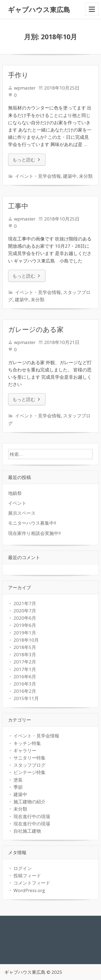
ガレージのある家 (36, 329)
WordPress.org (29, 890)
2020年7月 (25, 611)
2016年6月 (25, 677)
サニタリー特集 (29, 758)
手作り (18, 75)
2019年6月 (25, 625)
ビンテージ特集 (29, 772)
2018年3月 (25, 654)
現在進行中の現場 (32, 816)
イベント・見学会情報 (38, 176)
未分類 (86, 176)
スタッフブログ (29, 765)
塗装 (18, 780)
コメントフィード (32, 883)
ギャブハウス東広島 (39, 9)
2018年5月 (25, 647)
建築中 (70, 176)
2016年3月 (25, 684)
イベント (17, 503)
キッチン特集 (27, 743)
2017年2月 (25, 662)
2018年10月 (26, 640)
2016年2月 (25, 691)
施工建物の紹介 (29, 802)
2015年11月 (26, 698)
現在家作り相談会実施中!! (34, 533)
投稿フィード (27, 876)
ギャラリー (25, 750)
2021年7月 (25, 603)
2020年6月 (25, 618)
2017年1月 (25, 669)
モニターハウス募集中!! (32, 523)
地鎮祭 (15, 493)
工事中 (18, 206)
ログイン (23, 868)
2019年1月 (25, 633)
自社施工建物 (27, 831)
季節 (18, 787)
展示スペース (22, 513)
